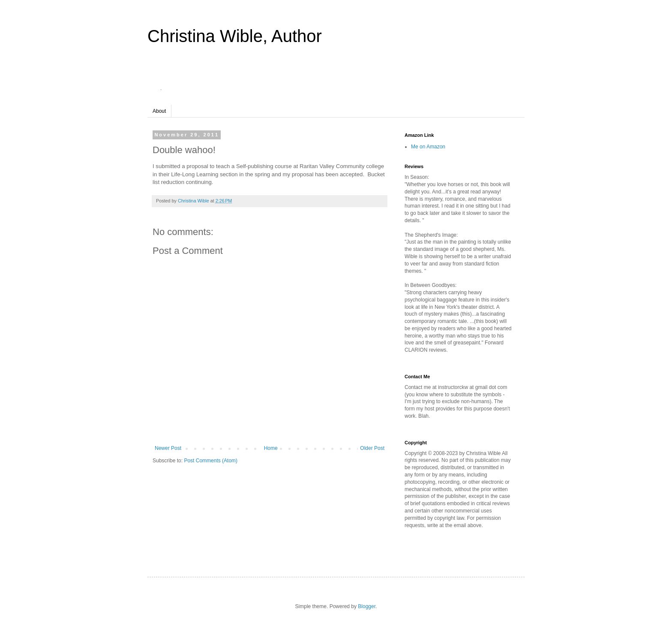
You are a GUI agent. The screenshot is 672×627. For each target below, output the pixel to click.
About (159, 111)
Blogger (367, 606)
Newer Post (168, 448)
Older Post (372, 448)
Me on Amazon (428, 147)
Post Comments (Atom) (211, 461)
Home (271, 448)
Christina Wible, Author (235, 36)
